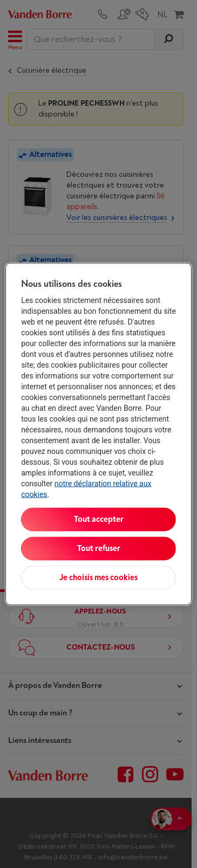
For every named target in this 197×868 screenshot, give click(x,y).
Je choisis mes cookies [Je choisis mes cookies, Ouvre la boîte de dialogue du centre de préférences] (98, 578)
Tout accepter (99, 519)
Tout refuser (99, 549)
